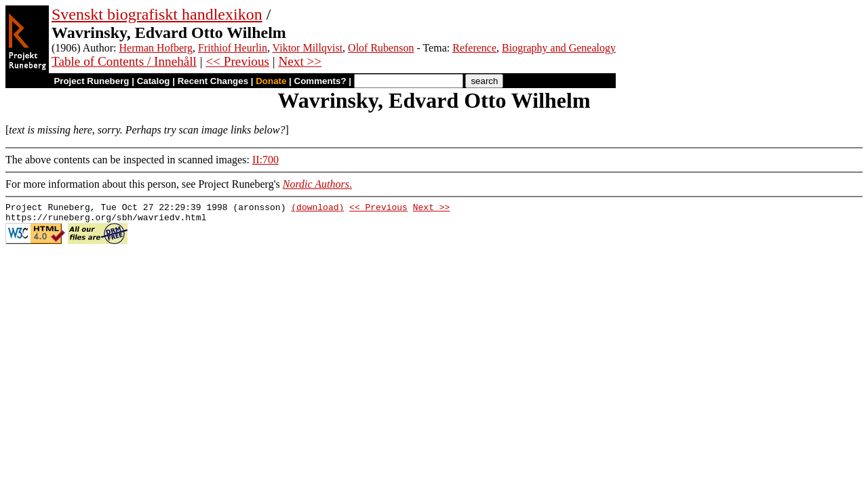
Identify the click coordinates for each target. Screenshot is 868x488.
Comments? (320, 81)
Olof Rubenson (381, 48)
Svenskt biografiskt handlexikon (157, 14)
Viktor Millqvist (308, 48)
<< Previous (237, 61)
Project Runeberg (91, 81)
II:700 (265, 160)
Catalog (154, 81)
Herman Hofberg (156, 48)
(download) (317, 209)
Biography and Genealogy (559, 48)
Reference (474, 48)
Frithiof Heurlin (233, 48)
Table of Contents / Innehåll (124, 61)
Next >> (300, 61)
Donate (271, 81)
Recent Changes (213, 81)
